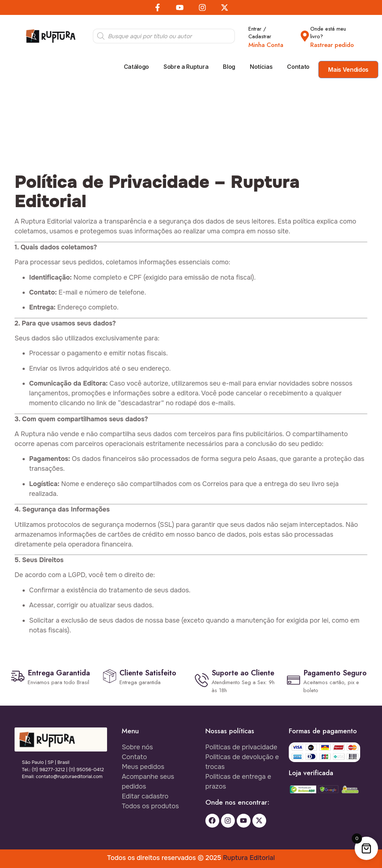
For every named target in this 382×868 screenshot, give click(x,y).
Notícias (261, 67)
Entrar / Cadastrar (260, 33)
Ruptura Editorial (249, 857)
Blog (229, 67)
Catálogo (136, 67)
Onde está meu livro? (328, 33)
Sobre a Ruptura (186, 67)
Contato (298, 67)
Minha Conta (266, 45)
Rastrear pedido (332, 45)
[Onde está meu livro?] (305, 36)
